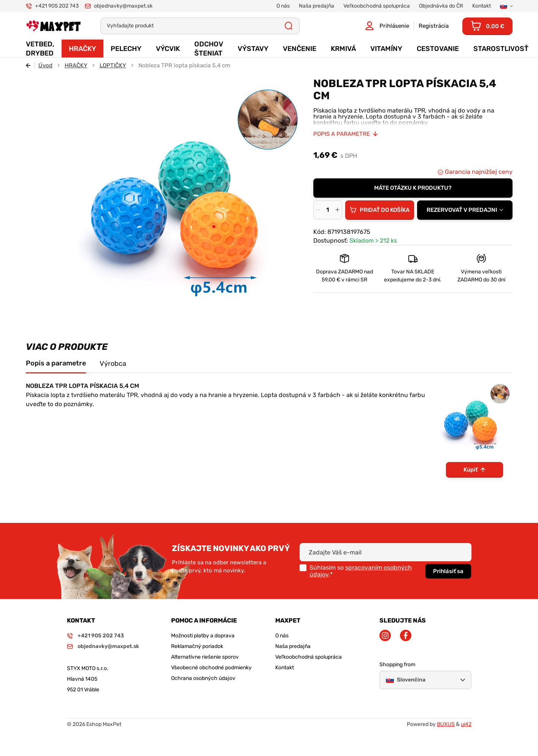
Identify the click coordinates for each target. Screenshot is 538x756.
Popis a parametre (342, 134)
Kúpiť (471, 470)
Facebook (406, 635)
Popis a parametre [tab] (56, 363)
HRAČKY (76, 65)
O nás (282, 636)
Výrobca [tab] (113, 364)
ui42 (466, 724)
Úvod (45, 65)
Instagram (385, 635)
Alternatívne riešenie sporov (205, 657)
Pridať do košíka (385, 210)
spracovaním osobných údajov (361, 571)
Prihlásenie (394, 26)
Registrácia (434, 26)
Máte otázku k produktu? (413, 188)
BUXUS (446, 724)
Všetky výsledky (289, 26)
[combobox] (465, 210)
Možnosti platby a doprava (203, 636)
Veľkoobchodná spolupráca (309, 657)
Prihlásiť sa (448, 571)
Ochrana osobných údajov (203, 678)
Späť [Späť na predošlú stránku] (30, 65)
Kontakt (285, 668)
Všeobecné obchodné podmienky (211, 668)
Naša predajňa (293, 646)
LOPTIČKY (113, 65)
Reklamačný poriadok (197, 646)
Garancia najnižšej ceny (478, 172)
